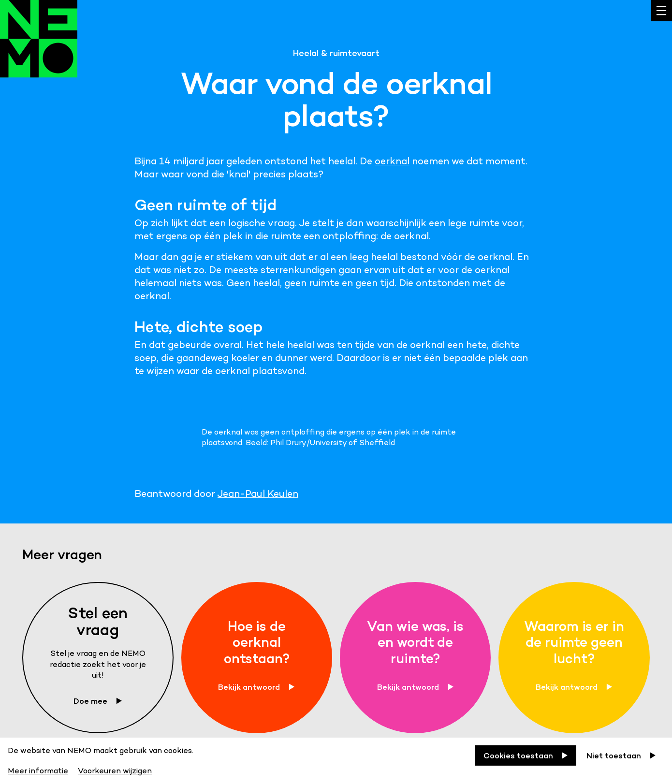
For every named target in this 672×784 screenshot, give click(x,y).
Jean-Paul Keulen (258, 494)
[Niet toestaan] (621, 755)
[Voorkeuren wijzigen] (115, 769)
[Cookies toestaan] (526, 755)
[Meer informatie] (39, 769)
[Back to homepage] (39, 48)
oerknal (392, 161)
